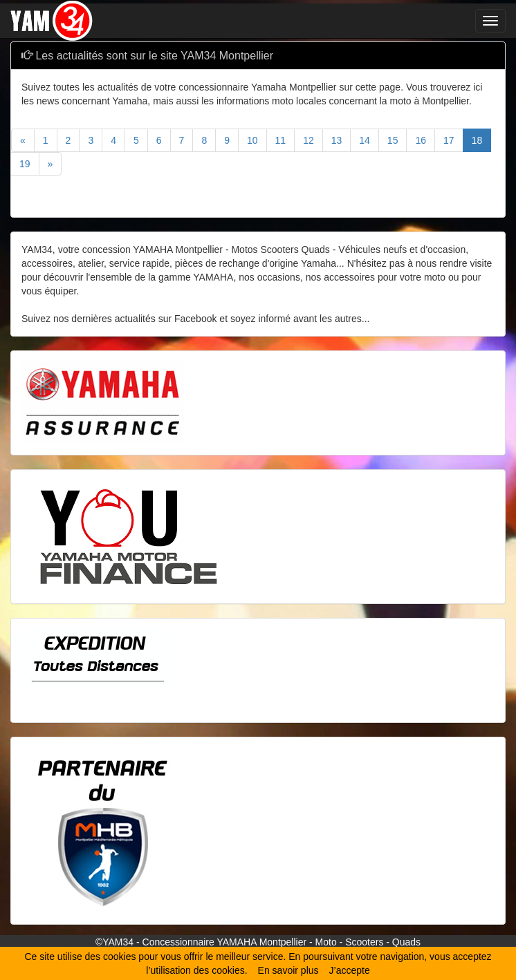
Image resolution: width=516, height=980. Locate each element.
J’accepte (350, 970)
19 (25, 164)
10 (252, 140)
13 (337, 140)
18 (477, 140)
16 (421, 140)
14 (365, 140)
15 (393, 140)
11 (281, 140)
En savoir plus (288, 970)
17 (449, 140)
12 (308, 140)
